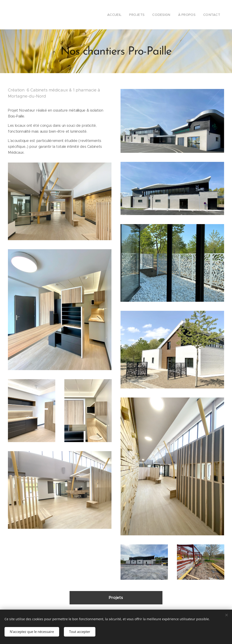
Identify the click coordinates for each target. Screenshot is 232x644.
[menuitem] (121, 15)
